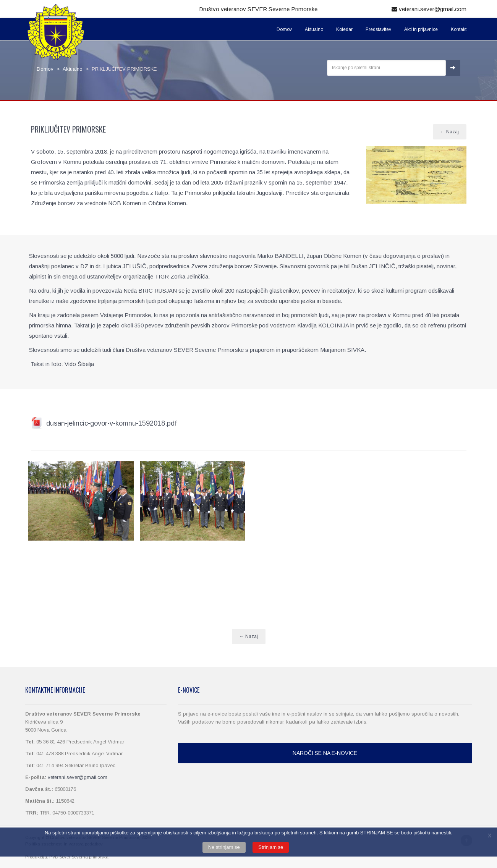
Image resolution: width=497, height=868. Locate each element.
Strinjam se (271, 847)
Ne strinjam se (224, 847)
